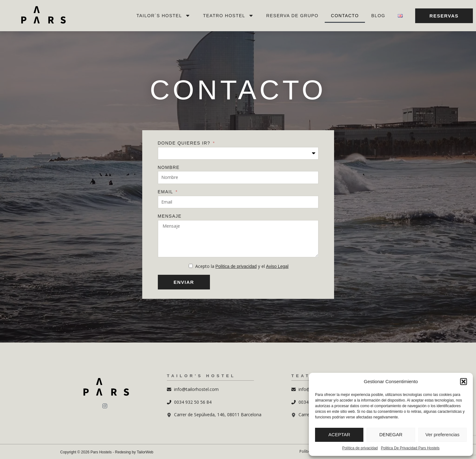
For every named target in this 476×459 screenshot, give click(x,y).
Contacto (345, 16)
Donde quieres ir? (185, 143)
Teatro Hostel (228, 16)
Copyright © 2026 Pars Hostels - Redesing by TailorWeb (107, 452)
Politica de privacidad (236, 266)
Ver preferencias (442, 434)
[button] (464, 382)
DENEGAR (391, 434)
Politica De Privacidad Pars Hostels (410, 448)
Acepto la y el (242, 266)
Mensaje (170, 216)
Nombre (169, 167)
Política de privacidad (360, 448)
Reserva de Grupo (292, 16)
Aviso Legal (277, 266)
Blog (378, 16)
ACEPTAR (339, 434)
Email (166, 192)
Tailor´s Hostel (164, 16)
